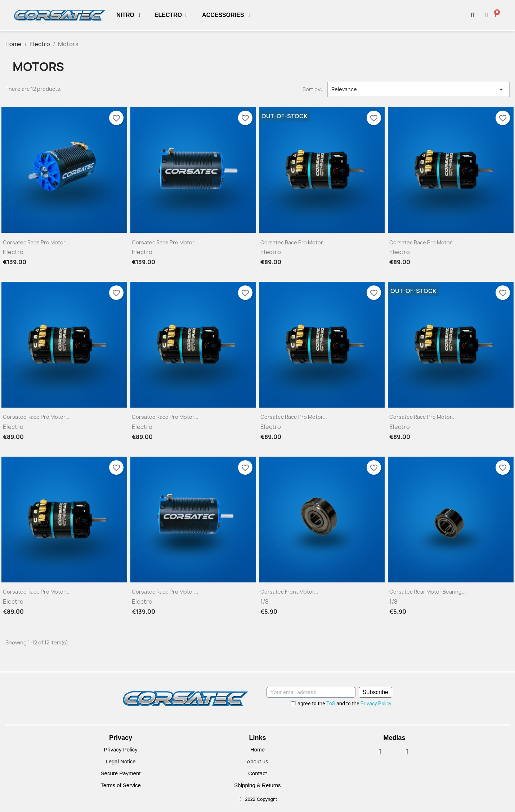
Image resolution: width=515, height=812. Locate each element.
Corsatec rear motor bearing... (428, 592)
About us (257, 761)
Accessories (226, 15)
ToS (331, 704)
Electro (171, 15)
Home (257, 749)
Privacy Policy (376, 704)
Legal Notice (120, 761)
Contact (257, 773)
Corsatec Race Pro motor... (36, 242)
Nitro (128, 15)
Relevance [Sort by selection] (418, 89)
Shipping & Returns (257, 785)
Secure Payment (121, 773)
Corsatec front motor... (289, 592)
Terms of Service (121, 785)
